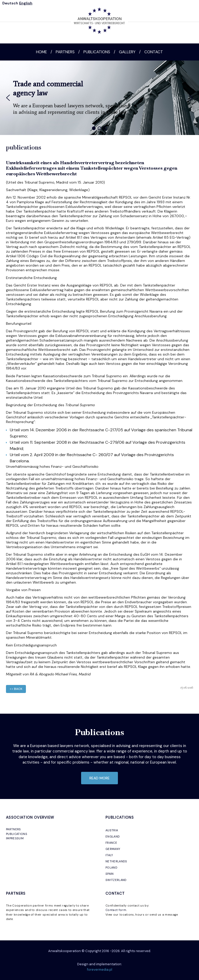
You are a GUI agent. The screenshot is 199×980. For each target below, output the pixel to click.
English (26, 3)
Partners (65, 52)
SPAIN (110, 874)
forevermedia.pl (100, 970)
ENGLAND (113, 836)
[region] (99, 98)
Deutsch (10, 3)
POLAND (111, 868)
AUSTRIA (112, 830)
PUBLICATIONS (17, 834)
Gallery (127, 52)
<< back (16, 689)
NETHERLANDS (116, 861)
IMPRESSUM (15, 838)
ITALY (109, 855)
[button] (8, 98)
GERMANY (113, 849)
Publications (97, 52)
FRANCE (111, 843)
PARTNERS (13, 829)
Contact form (116, 910)
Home (41, 52)
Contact (154, 52)
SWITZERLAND (116, 880)
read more (99, 778)
